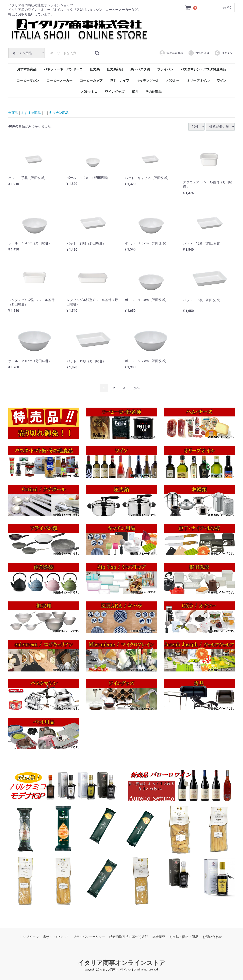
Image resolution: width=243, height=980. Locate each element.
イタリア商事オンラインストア (122, 963)
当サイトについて (56, 937)
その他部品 (153, 92)
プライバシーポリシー (89, 937)
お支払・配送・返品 (184, 937)
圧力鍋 (95, 69)
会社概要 (159, 937)
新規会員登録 (171, 53)
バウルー (173, 80)
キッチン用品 (59, 113)
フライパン (165, 69)
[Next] (136, 388)
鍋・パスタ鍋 (140, 69)
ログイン (223, 53)
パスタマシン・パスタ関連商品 (203, 69)
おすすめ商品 (27, 69)
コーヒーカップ (91, 80)
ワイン (222, 80)
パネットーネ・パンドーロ (63, 69)
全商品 (13, 113)
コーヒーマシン (28, 80)
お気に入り (199, 53)
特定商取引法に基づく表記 (129, 937)
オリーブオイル (198, 80)
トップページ (29, 937)
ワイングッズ (115, 92)
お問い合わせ (212, 937)
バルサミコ (90, 92)
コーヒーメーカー (60, 80)
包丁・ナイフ (119, 80)
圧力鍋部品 (115, 69)
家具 (135, 92)
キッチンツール (148, 80)
